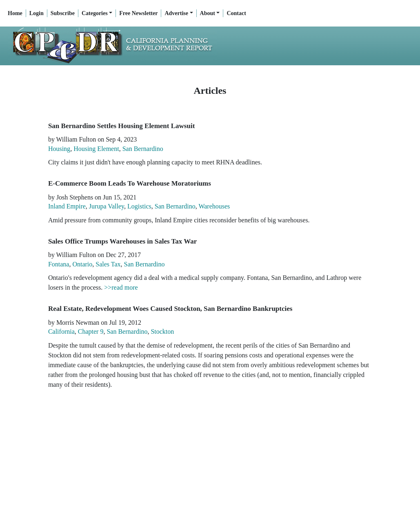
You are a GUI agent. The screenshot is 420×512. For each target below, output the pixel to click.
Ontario (82, 264)
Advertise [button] (176, 13)
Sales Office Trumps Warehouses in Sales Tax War (122, 241)
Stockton (162, 331)
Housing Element (96, 149)
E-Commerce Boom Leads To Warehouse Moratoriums (130, 183)
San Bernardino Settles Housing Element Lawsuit (121, 126)
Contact (236, 13)
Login (37, 13)
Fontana (59, 264)
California (61, 331)
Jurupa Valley (107, 206)
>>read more (121, 287)
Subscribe (63, 13)
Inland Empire (67, 206)
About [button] (208, 13)
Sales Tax (108, 264)
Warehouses (214, 206)
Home (15, 13)
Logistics (139, 206)
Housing (59, 149)
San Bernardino (143, 149)
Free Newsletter (138, 13)
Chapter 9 (91, 331)
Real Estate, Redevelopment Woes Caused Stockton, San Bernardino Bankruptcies (170, 309)
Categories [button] (95, 13)
